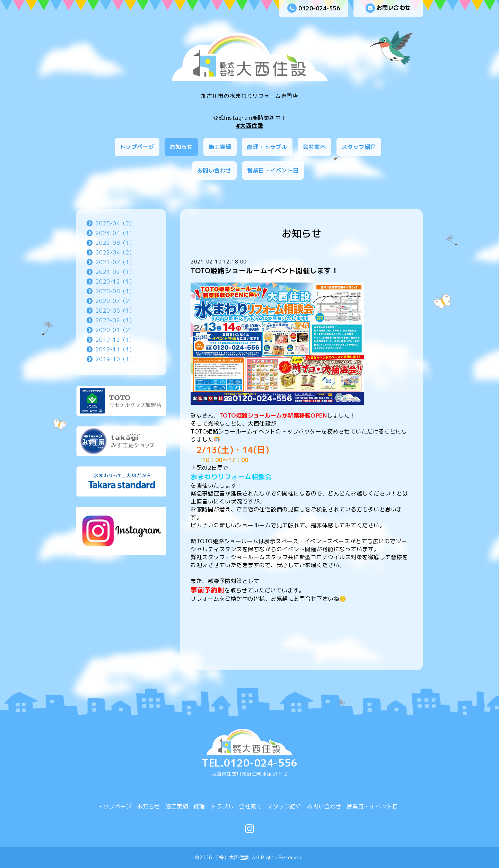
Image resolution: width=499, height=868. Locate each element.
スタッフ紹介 (359, 147)
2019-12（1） (115, 340)
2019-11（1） (115, 349)
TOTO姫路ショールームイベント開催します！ (264, 270)
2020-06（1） (115, 311)
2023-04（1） (115, 233)
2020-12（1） (115, 281)
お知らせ (181, 147)
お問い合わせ (388, 8)
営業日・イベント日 (273, 170)
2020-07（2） (115, 301)
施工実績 (220, 147)
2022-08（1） (115, 243)
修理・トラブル (267, 147)
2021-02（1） (115, 272)
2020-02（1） (115, 320)
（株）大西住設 (231, 857)
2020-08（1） (115, 291)
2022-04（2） (115, 252)
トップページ (137, 147)
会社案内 (314, 147)
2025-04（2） (115, 223)
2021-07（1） (115, 262)
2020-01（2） (115, 330)
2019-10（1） (115, 359)
